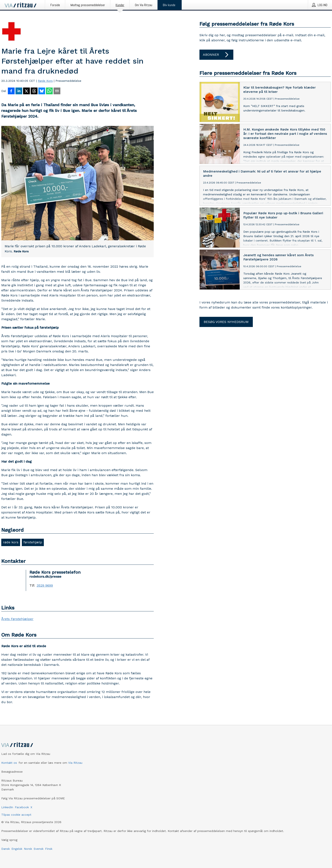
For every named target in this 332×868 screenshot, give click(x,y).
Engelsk (17, 849)
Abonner (216, 55)
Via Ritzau (75, 763)
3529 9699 (45, 586)
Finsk (49, 849)
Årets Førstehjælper (17, 619)
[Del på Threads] (34, 91)
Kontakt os (9, 763)
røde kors (11, 542)
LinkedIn (7, 807)
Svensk (39, 849)
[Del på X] (26, 91)
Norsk (28, 849)
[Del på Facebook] (11, 91)
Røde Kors (45, 81)
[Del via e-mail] (57, 91)
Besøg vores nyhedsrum (226, 322)
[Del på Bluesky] (42, 91)
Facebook (22, 807)
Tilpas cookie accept (16, 815)
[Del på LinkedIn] (19, 91)
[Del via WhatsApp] (49, 91)
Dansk (6, 849)
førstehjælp (33, 542)
